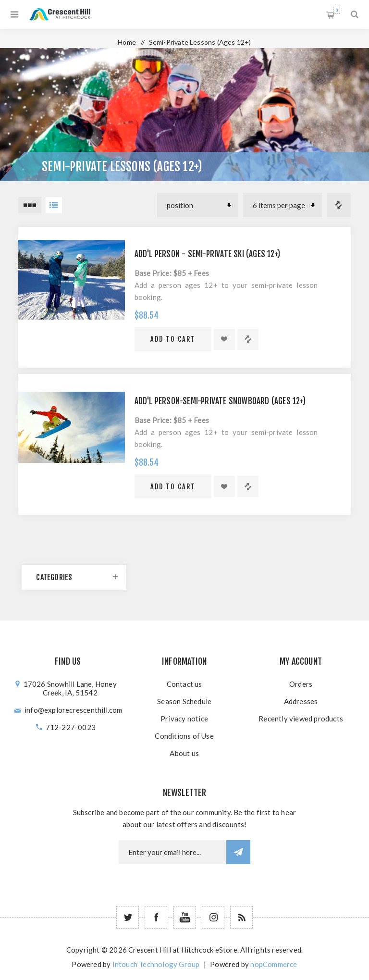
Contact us (184, 684)
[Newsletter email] (172, 852)
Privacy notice (184, 719)
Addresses (301, 701)
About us (184, 753)
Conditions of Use (184, 736)
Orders (301, 684)
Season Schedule (184, 701)
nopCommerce (274, 964)
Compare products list (339, 205)
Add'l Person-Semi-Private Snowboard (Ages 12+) (220, 401)
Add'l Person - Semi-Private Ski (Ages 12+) (207, 254)
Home (127, 42)
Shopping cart (337, 10)
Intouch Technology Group (156, 964)
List (54, 205)
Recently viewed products (301, 719)
